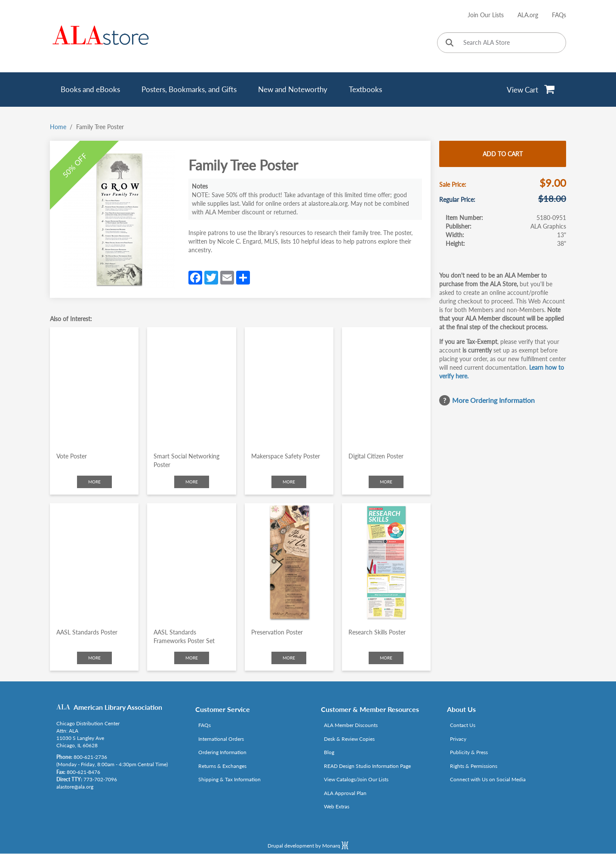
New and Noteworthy (293, 89)
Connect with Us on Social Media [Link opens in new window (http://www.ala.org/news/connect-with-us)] (488, 779)
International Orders (221, 739)
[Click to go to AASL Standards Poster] (94, 562)
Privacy (458, 739)
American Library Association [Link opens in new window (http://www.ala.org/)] (118, 707)
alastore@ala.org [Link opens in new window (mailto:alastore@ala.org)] (75, 787)
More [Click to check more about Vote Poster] (94, 482)
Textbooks (365, 89)
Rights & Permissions (474, 766)
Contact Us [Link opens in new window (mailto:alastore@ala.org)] (463, 725)
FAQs (559, 15)
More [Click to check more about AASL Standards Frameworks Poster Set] (192, 658)
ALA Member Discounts (351, 725)
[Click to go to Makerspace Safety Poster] (289, 386)
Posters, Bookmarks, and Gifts (189, 89)
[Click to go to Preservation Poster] (289, 562)
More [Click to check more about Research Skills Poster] (386, 658)
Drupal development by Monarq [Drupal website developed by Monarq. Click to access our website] (308, 845)
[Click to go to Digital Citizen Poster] (386, 386)
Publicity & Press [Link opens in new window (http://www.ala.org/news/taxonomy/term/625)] (469, 752)
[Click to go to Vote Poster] (94, 386)
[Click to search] (450, 43)
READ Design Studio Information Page (367, 766)
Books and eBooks (90, 89)
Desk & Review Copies (349, 739)
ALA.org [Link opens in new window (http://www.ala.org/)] (528, 15)
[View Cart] (531, 90)
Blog (329, 752)
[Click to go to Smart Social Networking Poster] (191, 386)
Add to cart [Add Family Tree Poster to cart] (503, 154)
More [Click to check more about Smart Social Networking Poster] (192, 482)
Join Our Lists (486, 15)
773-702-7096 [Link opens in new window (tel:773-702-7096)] (100, 779)
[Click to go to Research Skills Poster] (386, 562)
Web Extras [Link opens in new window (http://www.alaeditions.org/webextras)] (337, 806)
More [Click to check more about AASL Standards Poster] (94, 658)
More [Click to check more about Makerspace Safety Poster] (289, 482)
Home (58, 127)
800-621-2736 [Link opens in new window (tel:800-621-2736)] (90, 757)
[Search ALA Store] (502, 43)
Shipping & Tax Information (229, 779)
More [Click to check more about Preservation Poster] (289, 658)
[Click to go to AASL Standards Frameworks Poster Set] (191, 562)
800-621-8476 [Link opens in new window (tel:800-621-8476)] (83, 772)
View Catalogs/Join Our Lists (356, 779)
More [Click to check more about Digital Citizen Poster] (386, 482)
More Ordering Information (493, 400)
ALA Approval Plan (345, 793)
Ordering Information (222, 752)
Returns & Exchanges (222, 766)
